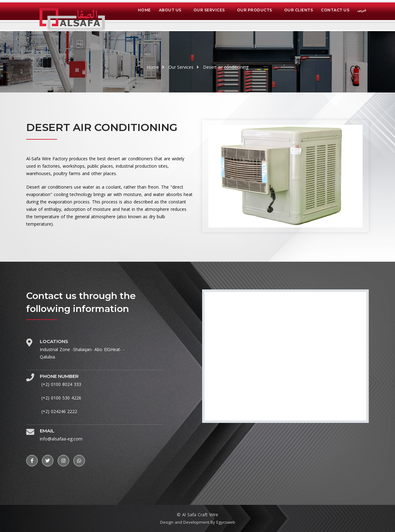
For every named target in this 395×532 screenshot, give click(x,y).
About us (170, 10)
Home (144, 10)
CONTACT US (335, 10)
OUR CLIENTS (299, 10)
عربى (362, 10)
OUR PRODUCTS (255, 10)
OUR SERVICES (209, 10)
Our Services (181, 67)
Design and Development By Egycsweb (197, 522)
